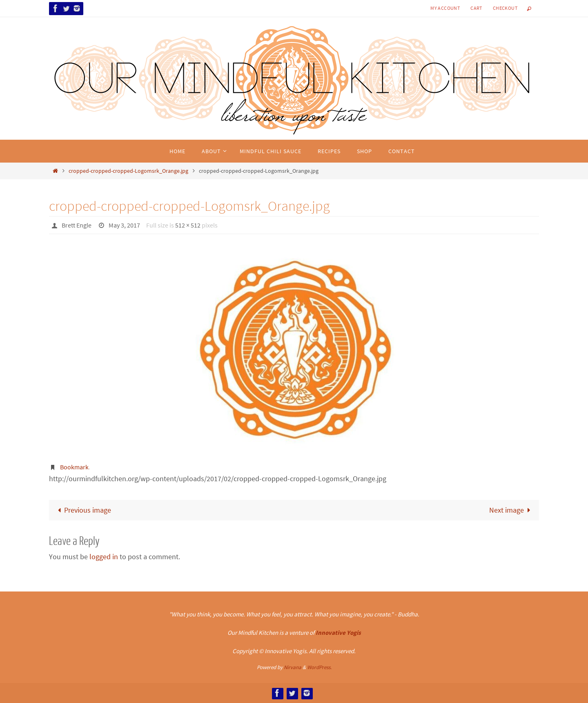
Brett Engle (77, 225)
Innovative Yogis (338, 633)
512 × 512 (188, 225)
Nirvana (293, 667)
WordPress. (319, 667)
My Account (445, 8)
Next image (512, 510)
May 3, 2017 (124, 225)
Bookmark (74, 467)
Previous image (82, 510)
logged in (104, 557)
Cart (476, 8)
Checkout (505, 8)
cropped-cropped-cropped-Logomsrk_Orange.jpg (128, 171)
